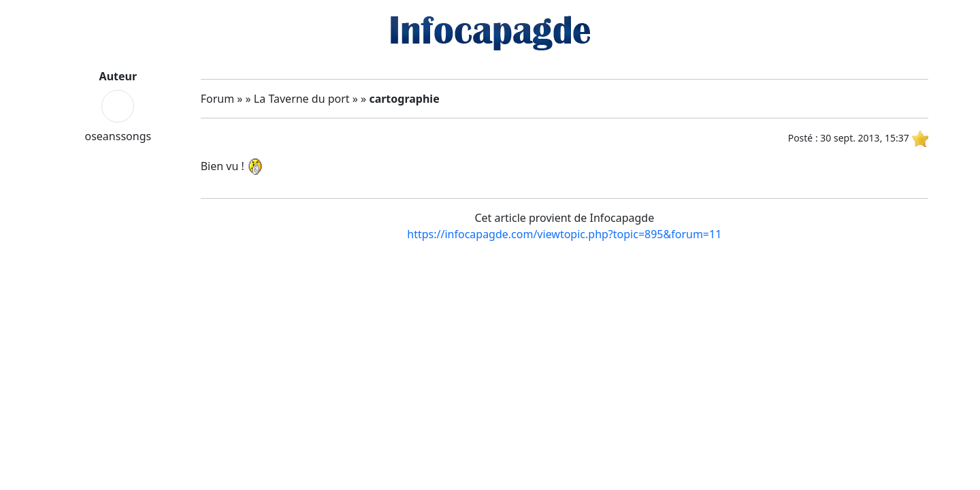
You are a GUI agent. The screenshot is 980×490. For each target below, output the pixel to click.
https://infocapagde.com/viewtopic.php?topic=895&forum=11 (564, 234)
